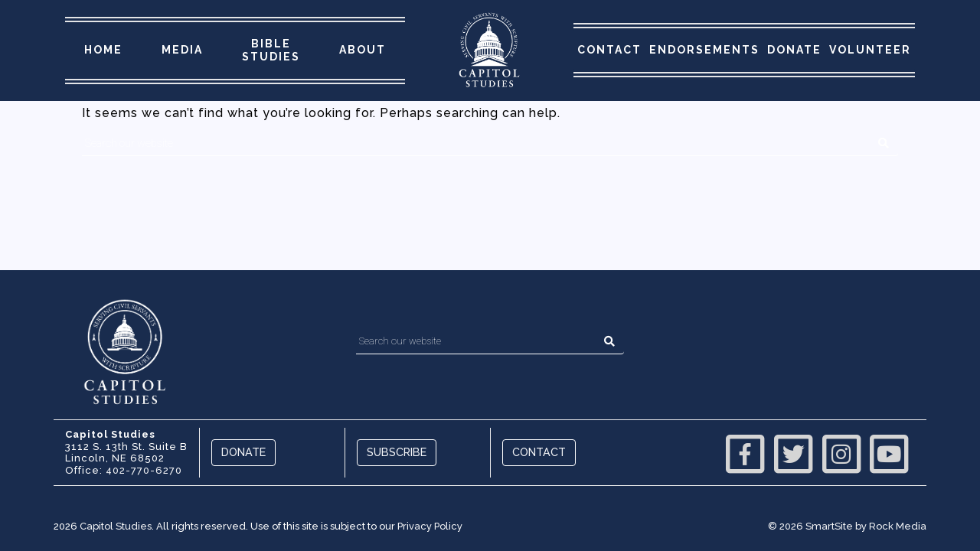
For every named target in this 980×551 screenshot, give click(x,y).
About (363, 50)
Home (103, 50)
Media (182, 50)
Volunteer (870, 50)
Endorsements (704, 50)
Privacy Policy (430, 526)
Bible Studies (271, 50)
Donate (794, 50)
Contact (609, 50)
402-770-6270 (144, 470)
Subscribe (397, 452)
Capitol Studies (116, 526)
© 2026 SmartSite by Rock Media (847, 526)
